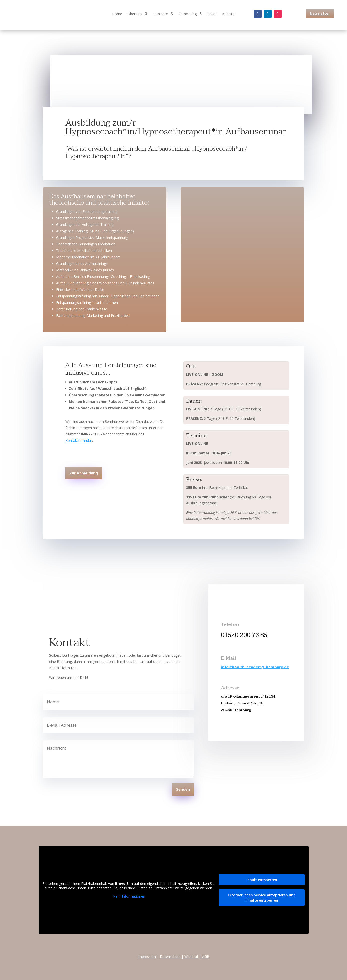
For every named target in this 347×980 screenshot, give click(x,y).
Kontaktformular (79, 440)
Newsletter (320, 14)
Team (212, 14)
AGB (206, 957)
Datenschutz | (172, 957)
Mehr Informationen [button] (128, 896)
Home (117, 14)
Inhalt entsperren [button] (262, 880)
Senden (183, 790)
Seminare (160, 14)
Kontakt (229, 14)
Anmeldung (188, 14)
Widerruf (191, 957)
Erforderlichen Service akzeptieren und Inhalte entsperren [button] (262, 898)
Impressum (147, 957)
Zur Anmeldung (84, 473)
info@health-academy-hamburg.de (255, 667)
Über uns (135, 14)
